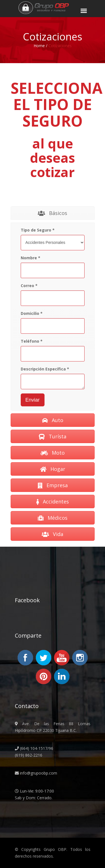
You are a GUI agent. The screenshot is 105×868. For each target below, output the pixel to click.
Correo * (29, 286)
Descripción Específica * (45, 369)
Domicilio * (32, 313)
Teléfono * (32, 341)
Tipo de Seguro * (38, 230)
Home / (40, 46)
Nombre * (31, 258)
